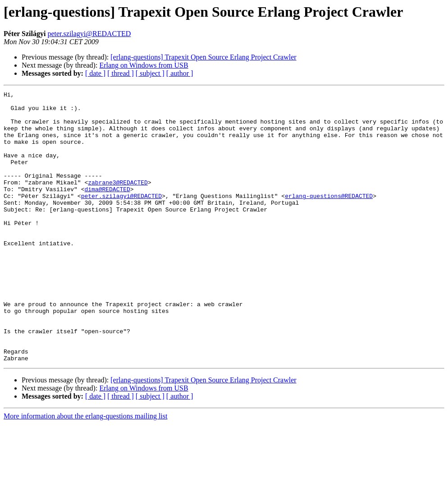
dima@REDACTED (107, 209)
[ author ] (180, 73)
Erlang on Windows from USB (144, 65)
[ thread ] (121, 73)
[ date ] (95, 73)
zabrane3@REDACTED (118, 201)
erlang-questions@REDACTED (329, 217)
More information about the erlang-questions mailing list (85, 470)
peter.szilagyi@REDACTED (89, 34)
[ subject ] (150, 73)
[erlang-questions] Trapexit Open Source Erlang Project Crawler (203, 57)
